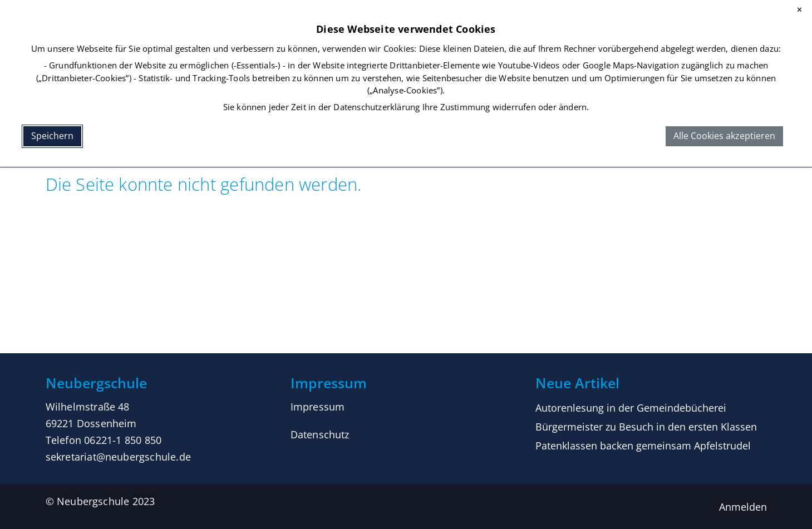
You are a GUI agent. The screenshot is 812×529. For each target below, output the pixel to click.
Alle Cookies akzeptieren (724, 136)
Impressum (318, 407)
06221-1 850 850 (123, 440)
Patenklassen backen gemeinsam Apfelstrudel (643, 446)
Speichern (52, 136)
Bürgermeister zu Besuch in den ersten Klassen (646, 427)
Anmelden (743, 507)
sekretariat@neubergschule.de (119, 457)
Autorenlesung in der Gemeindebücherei (631, 408)
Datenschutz (320, 434)
